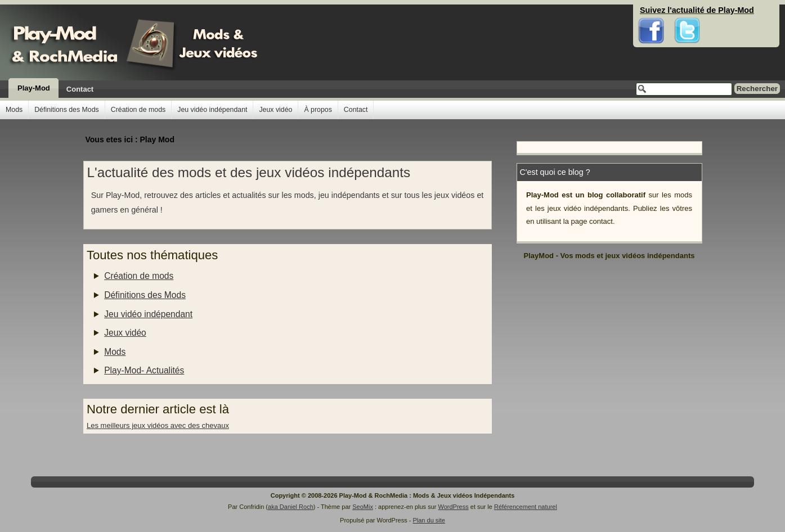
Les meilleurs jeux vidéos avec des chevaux (158, 425)
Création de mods (138, 110)
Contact (80, 89)
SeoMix (363, 507)
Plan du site (429, 520)
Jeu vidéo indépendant (212, 110)
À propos (318, 110)
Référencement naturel (526, 507)
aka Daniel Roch (291, 507)
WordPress (454, 507)
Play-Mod (34, 88)
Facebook (651, 11)
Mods (14, 110)
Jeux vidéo (275, 110)
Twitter (687, 11)
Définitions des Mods (67, 110)
